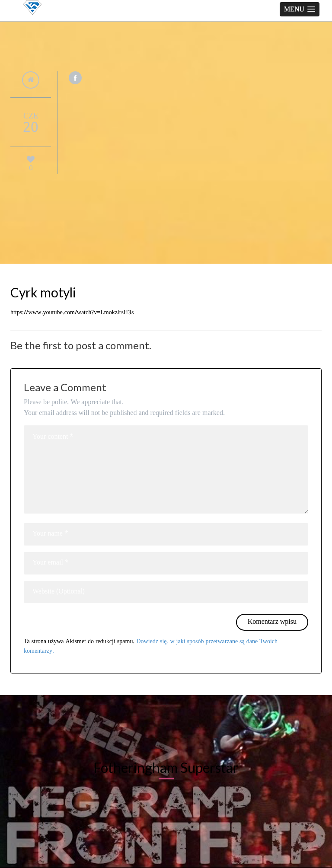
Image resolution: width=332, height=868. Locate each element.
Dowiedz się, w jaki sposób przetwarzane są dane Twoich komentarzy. (151, 646)
